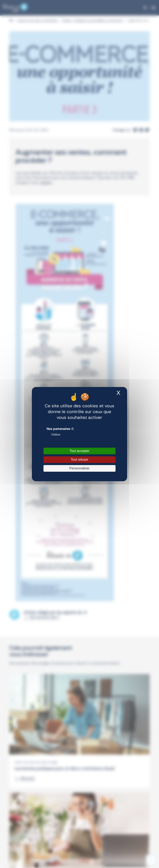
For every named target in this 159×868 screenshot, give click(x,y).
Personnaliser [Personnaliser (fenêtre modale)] (79, 468)
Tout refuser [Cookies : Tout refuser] (79, 460)
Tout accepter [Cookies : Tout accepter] (79, 451)
